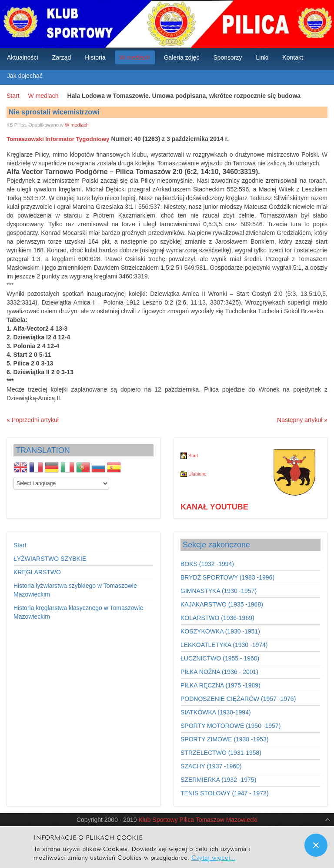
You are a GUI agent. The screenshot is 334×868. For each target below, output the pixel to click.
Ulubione (194, 474)
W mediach (43, 96)
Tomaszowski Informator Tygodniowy (58, 139)
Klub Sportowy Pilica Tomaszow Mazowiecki (198, 820)
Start (13, 96)
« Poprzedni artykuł (33, 420)
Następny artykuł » (302, 420)
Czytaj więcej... (213, 857)
